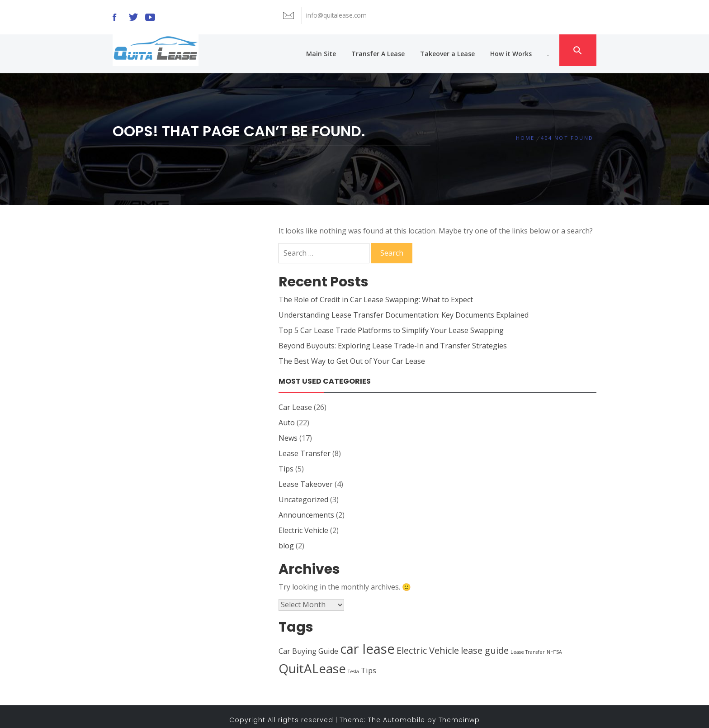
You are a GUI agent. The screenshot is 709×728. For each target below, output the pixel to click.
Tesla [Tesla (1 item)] (353, 664)
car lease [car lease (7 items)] (367, 642)
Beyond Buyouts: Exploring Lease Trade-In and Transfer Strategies (393, 338)
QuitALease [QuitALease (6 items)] (312, 661)
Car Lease (295, 400)
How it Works (515, 50)
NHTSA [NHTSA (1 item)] (554, 645)
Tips (286, 462)
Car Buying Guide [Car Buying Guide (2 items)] (308, 644)
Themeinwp (459, 713)
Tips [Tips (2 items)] (369, 663)
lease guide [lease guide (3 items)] (485, 643)
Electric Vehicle (303, 523)
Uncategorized (303, 492)
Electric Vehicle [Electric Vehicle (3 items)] (428, 643)
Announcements (306, 508)
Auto (287, 415)
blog (286, 538)
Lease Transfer (305, 446)
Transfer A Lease (382, 50)
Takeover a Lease (451, 50)
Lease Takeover (306, 477)
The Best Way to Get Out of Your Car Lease (352, 354)
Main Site (325, 50)
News (288, 431)
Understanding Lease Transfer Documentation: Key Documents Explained (404, 308)
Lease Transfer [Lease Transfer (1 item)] (528, 645)
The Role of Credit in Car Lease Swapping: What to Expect (376, 292)
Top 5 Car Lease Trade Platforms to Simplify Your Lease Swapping (391, 323)
